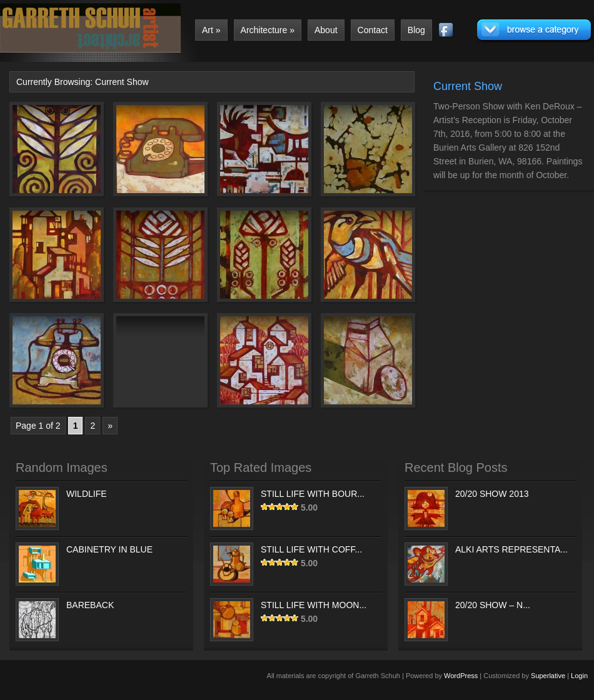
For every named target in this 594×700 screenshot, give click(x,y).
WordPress (461, 676)
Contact (373, 30)
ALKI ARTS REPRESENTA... (511, 549)
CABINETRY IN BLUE (109, 549)
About (326, 30)
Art (211, 30)
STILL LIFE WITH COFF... (311, 549)
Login (579, 676)
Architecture (268, 30)
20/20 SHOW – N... (493, 605)
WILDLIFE (87, 494)
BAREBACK (90, 605)
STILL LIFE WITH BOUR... (313, 494)
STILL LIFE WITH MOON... (314, 605)
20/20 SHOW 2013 (492, 494)
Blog (416, 30)
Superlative (548, 676)
